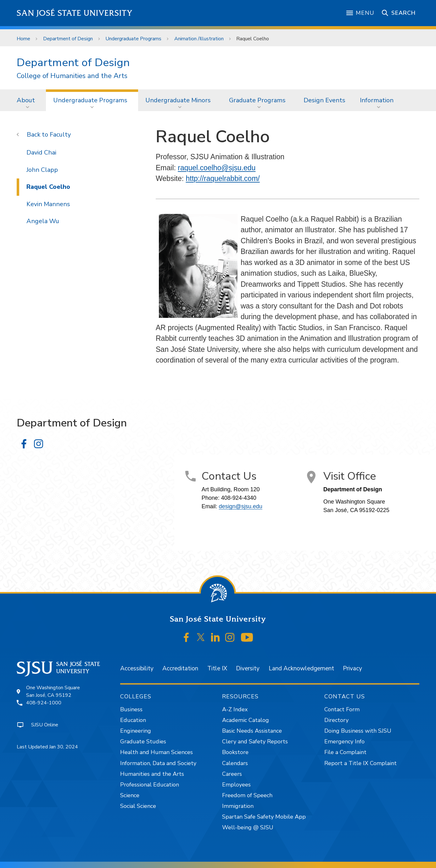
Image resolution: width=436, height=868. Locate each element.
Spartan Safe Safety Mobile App (264, 817)
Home (23, 39)
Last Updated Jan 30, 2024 (47, 747)
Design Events (324, 100)
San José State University (75, 13)
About (26, 100)
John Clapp (42, 170)
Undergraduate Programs (133, 39)
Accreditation (180, 668)
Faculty (60, 135)
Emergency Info (344, 741)
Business (131, 709)
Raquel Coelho (253, 39)
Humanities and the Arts (152, 774)
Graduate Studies (143, 741)
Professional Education (150, 785)
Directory (336, 720)
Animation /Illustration (199, 39)
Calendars (235, 763)
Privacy (352, 668)
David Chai (41, 152)
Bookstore (235, 752)
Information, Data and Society (158, 763)
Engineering (136, 731)
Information (377, 100)
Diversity (248, 668)
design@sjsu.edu (241, 506)
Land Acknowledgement (301, 668)
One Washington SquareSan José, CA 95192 (53, 691)
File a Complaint (345, 752)
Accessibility (137, 668)
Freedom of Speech (247, 795)
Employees (236, 785)
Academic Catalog (246, 720)
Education (133, 720)
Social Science (138, 806)
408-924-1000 (44, 703)
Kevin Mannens (48, 204)
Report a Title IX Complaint (361, 763)
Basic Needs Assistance (252, 731)
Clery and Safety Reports (255, 741)
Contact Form (342, 709)
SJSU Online (45, 725)
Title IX (217, 668)
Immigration (238, 806)
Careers (232, 774)
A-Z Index (235, 709)
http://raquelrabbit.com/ (223, 178)
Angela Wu (43, 221)
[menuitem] (28, 100)
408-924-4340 (239, 498)
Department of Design (68, 39)
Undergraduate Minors (178, 100)
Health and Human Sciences (157, 752)
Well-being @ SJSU (248, 827)
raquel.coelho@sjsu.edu (217, 168)
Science (130, 795)
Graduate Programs (257, 100)
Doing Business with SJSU (358, 731)
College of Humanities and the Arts (72, 76)
